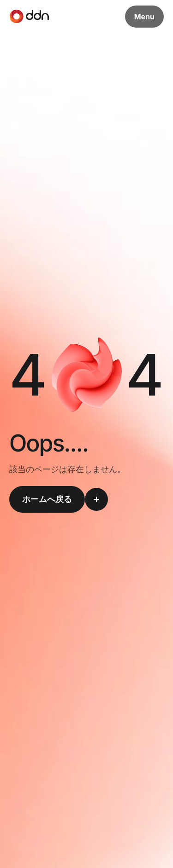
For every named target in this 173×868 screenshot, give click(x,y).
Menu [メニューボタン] (144, 17)
